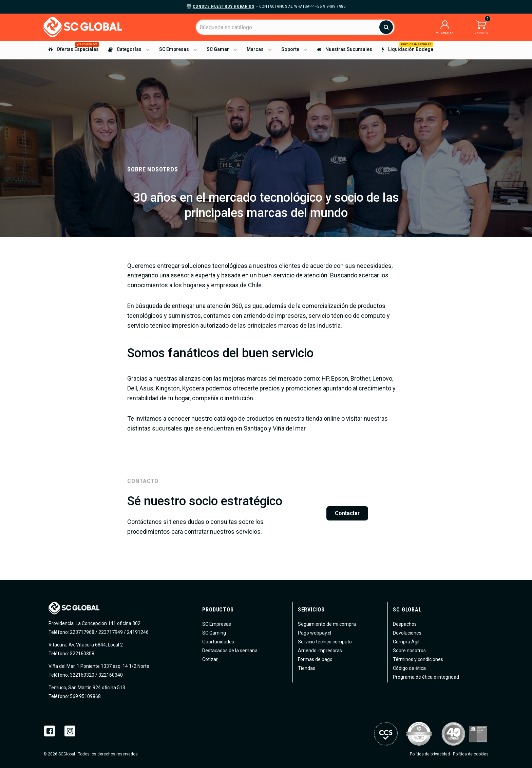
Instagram (70, 731)
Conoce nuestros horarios (223, 6)
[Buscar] (295, 27)
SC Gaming (214, 633)
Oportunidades (218, 642)
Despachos (405, 624)
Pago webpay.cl (315, 633)
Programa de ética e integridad (426, 677)
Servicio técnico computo (325, 642)
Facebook (50, 731)
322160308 (82, 654)
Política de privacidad (430, 754)
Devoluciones (407, 633)
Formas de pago (315, 659)
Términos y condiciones (418, 659)
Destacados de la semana (230, 651)
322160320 (82, 675)
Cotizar (210, 659)
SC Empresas (217, 624)
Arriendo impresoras (320, 651)
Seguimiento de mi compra (327, 624)
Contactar (347, 513)
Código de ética (409, 668)
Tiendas (307, 668)
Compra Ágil (406, 642)
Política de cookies (471, 754)
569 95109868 (85, 696)
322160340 (111, 675)
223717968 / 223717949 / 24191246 (109, 632)
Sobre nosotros (409, 651)
